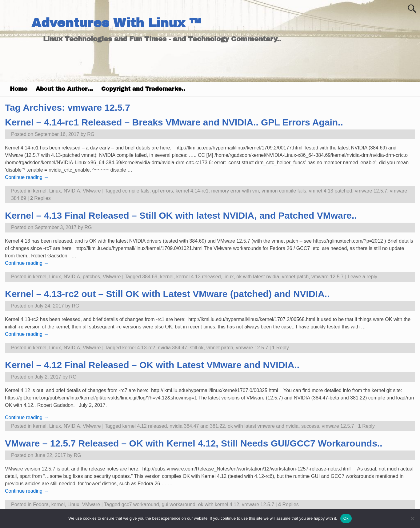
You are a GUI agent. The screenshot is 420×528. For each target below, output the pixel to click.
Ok (346, 518)
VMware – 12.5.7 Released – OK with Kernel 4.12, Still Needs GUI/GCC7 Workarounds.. (194, 443)
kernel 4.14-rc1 (192, 191)
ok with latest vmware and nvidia (263, 426)
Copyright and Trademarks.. (143, 89)
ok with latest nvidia (258, 277)
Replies (40, 198)
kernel (40, 191)
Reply (280, 348)
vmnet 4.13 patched (331, 191)
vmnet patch (295, 277)
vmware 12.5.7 (371, 191)
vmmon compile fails (284, 191)
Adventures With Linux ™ (116, 23)
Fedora (41, 504)
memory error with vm (235, 191)
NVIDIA (72, 191)
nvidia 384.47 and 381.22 (197, 426)
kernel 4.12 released (144, 426)
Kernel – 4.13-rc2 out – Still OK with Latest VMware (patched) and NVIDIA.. (167, 294)
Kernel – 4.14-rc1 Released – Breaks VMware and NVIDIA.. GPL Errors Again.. (174, 122)
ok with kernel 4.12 (219, 504)
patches (91, 277)
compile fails (136, 191)
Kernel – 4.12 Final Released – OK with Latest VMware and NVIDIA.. (152, 365)
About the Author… (64, 89)
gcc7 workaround (140, 504)
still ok (197, 348)
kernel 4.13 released (199, 277)
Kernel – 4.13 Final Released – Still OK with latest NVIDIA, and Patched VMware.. (181, 215)
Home (19, 89)
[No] (412, 518)
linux (229, 277)
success (310, 426)
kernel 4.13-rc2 (139, 348)
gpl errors (162, 191)
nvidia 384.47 (172, 348)
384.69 (150, 277)
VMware (92, 191)
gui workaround (179, 504)
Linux (55, 191)
